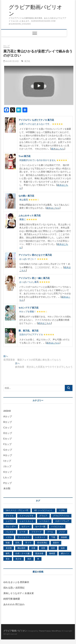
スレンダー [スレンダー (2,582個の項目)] (11, 526)
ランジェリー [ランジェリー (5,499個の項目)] (23, 537)
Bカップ (8, 422)
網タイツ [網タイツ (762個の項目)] (65, 553)
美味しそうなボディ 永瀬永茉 (19, 593)
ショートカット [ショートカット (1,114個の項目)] (26, 521)
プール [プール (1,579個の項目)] (50, 532)
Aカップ (8, 416)
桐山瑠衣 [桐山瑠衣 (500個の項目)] (21, 548)
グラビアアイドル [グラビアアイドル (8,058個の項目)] (61, 516)
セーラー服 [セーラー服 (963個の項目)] (40, 526)
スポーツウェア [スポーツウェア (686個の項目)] (62, 521)
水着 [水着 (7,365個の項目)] (33, 548)
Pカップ (8, 483)
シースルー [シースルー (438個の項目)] (44, 521)
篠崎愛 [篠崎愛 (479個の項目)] (52, 553)
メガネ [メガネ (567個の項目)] (9, 537)
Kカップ (8, 472)
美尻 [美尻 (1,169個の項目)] (29, 559)
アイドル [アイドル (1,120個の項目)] (10, 516)
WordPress (56, 631)
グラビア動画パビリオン (35, 10)
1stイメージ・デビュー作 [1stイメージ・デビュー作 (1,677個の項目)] (17, 510)
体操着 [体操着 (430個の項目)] (64, 537)
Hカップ (8, 455)
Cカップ (8, 427)
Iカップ (7, 46)
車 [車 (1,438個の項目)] (38, 559)
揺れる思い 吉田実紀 (14, 588)
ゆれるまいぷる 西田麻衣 (16, 582)
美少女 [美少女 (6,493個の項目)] (19, 559)
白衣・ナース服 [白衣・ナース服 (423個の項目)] (22, 553)
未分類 (7, 488)
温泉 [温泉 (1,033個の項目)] (63, 548)
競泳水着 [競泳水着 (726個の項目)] (39, 553)
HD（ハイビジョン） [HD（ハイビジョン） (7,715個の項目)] (44, 510)
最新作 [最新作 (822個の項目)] (56, 543)
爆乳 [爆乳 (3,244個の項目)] (8, 553)
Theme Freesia (45, 631)
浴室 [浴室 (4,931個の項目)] (43, 548)
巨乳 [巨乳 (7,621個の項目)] (18, 543)
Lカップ (7, 477)
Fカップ (7, 444)
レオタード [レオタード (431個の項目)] (40, 537)
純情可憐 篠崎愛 (12, 599)
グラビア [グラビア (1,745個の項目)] (43, 516)
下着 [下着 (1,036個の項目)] (53, 537)
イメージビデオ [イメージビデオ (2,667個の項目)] (26, 516)
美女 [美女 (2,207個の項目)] (8, 559)
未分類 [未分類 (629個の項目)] (9, 548)
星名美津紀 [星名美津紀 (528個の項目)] (42, 543)
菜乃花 (27, 61)
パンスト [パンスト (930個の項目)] (10, 532)
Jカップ (7, 466)
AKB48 (7, 411)
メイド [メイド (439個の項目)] (62, 532)
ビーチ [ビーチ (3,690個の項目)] (22, 532)
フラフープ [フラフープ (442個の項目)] (36, 532)
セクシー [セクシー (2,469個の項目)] (25, 526)
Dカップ (8, 433)
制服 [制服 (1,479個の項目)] (8, 543)
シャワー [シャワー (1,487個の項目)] (10, 521)
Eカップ (8, 439)
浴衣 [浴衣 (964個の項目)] (53, 548)
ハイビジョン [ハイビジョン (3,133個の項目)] (57, 526)
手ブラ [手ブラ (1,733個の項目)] (28, 543)
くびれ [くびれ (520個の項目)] (62, 510)
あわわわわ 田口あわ (14, 604)
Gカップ (8, 450)
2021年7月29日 (11, 61)
